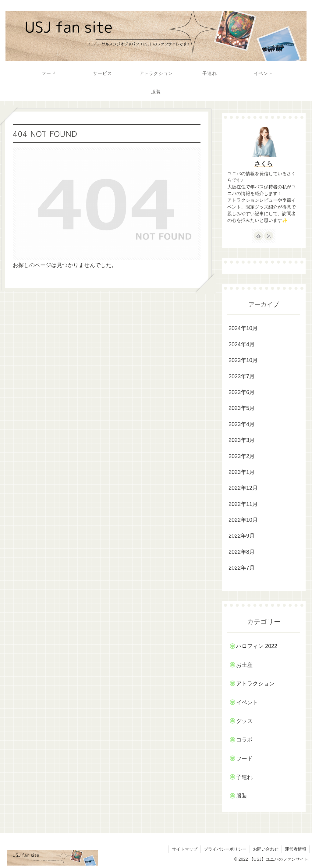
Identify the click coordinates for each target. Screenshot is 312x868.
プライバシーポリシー (225, 849)
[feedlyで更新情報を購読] (258, 236)
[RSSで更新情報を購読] (269, 236)
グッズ (244, 721)
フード (244, 759)
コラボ (244, 740)
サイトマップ (185, 849)
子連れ (244, 777)
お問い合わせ (266, 849)
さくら (264, 164)
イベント (247, 703)
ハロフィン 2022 (257, 646)
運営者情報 (296, 849)
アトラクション (255, 684)
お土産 (244, 665)
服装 (242, 796)
